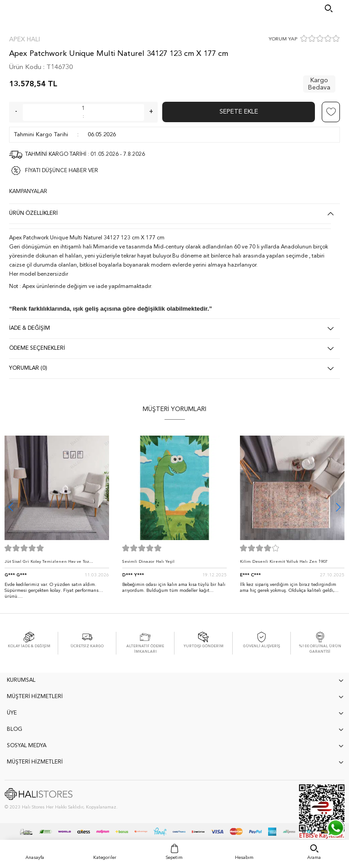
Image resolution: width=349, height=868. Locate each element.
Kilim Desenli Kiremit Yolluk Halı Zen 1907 (284, 562)
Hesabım (244, 858)
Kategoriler (105, 858)
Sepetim (174, 858)
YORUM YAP (283, 39)
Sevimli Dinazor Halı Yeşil (148, 562)
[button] (338, 507)
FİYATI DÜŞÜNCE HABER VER (62, 171)
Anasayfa (35, 858)
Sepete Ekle (239, 112)
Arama (314, 858)
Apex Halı (25, 40)
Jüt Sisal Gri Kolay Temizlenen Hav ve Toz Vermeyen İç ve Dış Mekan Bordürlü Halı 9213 (52, 564)
